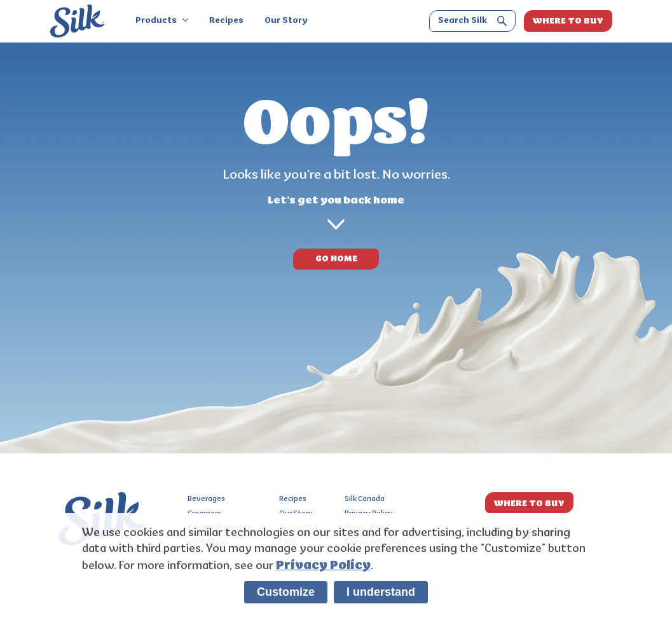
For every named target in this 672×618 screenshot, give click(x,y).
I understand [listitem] (381, 592)
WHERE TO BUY (568, 21)
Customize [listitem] (286, 592)
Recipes (226, 21)
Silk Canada (365, 499)
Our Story (286, 21)
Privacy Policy (323, 565)
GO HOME (336, 258)
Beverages (206, 499)
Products (162, 21)
